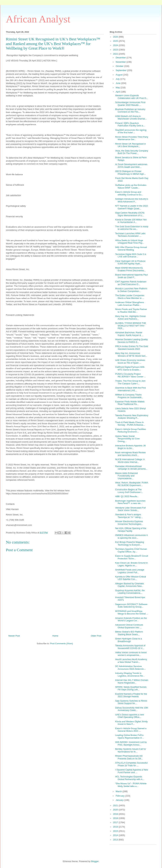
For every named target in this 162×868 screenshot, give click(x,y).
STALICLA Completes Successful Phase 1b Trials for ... (131, 764)
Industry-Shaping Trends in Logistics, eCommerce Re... (130, 675)
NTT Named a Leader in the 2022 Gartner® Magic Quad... (131, 207)
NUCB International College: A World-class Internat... (130, 461)
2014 (116, 835)
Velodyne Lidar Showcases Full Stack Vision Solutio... (130, 509)
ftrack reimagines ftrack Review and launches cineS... (130, 454)
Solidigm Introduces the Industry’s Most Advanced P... (132, 200)
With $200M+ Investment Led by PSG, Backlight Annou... (131, 743)
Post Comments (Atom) (62, 644)
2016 (116, 827)
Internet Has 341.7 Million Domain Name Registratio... (132, 681)
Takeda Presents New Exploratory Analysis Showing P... (132, 417)
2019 (116, 814)
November (121, 62)
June (118, 83)
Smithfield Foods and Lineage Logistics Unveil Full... (130, 571)
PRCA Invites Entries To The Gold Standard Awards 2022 (132, 348)
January (120, 800)
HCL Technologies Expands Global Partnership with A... (130, 778)
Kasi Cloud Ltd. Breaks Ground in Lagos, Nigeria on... (131, 564)
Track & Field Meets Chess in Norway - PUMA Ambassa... (130, 424)
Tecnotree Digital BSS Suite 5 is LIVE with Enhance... (131, 255)
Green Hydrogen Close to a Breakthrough (128, 640)
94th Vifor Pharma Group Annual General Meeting (131, 249)
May (118, 88)
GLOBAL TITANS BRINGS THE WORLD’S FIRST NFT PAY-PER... (131, 326)
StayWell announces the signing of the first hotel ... (131, 131)
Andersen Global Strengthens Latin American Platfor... (130, 304)
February (120, 796)
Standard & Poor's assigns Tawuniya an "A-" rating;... (129, 516)
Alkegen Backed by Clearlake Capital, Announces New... (129, 585)
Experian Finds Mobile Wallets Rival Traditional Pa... (130, 403)
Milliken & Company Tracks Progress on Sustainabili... (129, 396)
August (119, 75)
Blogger (95, 861)
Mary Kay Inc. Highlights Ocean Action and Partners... (130, 317)
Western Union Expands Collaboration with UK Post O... (131, 97)
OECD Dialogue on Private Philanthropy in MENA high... (130, 173)
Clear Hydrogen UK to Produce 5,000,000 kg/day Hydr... (130, 262)
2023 (116, 50)
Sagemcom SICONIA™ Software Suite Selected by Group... (131, 606)
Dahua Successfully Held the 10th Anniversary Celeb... (132, 709)
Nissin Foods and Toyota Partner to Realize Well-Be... (131, 311)
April (118, 92)
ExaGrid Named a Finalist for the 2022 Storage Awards (131, 695)
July (118, 79)
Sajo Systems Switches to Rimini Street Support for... (131, 702)
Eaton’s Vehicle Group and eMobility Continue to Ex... (129, 193)
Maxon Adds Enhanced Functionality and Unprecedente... (126, 476)
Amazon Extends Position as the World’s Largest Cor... (131, 619)
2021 (116, 805)
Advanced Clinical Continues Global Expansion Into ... (129, 626)
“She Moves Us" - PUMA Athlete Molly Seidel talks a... (131, 785)
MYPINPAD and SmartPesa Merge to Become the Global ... (132, 613)
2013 (116, 840)
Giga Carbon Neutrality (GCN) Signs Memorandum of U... (130, 214)
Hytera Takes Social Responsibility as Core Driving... (127, 439)
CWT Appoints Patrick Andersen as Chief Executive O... (131, 283)
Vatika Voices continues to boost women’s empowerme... (131, 654)
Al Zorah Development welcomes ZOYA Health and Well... (131, 166)
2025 (116, 41)
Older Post (96, 636)
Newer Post (14, 636)
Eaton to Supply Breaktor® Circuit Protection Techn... (132, 557)
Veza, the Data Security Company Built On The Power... (132, 152)
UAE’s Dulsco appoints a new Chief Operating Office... (129, 716)
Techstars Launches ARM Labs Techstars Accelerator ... (130, 235)
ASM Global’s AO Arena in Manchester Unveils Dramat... (131, 118)
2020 (116, 810)
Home (55, 636)
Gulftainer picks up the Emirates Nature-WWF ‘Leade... (131, 186)
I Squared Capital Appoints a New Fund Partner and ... (131, 771)
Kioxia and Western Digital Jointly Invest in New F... (131, 723)
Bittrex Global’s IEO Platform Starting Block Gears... (129, 633)
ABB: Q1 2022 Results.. (127, 496)
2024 (116, 45)
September (121, 70)
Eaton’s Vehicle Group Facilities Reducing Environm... (131, 431)
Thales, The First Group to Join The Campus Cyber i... (130, 382)
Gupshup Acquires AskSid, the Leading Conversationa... (130, 592)
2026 (116, 37)
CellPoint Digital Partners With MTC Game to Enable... (130, 368)
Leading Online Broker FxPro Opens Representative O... (129, 737)
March (119, 791)
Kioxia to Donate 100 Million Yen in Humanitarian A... (131, 221)
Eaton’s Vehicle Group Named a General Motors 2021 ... (131, 730)
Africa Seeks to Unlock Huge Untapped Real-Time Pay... (129, 242)
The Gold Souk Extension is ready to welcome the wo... (132, 228)
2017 (116, 822)
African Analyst (38, 19)
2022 (116, 54)
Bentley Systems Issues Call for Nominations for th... (131, 750)
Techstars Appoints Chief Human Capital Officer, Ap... (131, 550)
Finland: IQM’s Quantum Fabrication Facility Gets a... (130, 124)
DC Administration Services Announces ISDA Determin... (130, 668)
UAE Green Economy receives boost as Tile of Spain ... (130, 361)
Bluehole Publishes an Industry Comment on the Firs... (130, 111)
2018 (116, 818)
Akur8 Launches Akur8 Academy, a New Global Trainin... (131, 661)
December (121, 58)
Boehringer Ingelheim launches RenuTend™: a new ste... (130, 502)
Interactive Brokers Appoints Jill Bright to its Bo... (130, 447)
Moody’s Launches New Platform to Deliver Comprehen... (131, 290)
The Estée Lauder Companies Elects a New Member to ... (130, 297)
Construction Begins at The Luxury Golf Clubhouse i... (129, 491)
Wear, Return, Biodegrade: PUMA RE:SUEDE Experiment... (131, 484)
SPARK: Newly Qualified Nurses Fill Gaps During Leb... (131, 688)
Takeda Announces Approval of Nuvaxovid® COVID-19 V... (130, 647)
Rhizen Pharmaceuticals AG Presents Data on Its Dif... (129, 757)
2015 (116, 831)
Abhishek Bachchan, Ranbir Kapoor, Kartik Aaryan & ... (129, 334)
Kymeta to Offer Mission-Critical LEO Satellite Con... (131, 578)
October (120, 66)
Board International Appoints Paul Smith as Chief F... (131, 276)
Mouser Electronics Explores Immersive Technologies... (129, 523)
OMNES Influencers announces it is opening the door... (131, 537)
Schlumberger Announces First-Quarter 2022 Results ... (130, 104)
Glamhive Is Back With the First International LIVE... (130, 389)
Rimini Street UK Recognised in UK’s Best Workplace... (130, 145)
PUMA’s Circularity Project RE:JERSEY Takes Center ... (130, 375)
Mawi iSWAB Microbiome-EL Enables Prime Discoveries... (130, 269)
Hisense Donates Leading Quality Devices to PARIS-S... (131, 341)
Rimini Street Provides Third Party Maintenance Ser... (132, 138)
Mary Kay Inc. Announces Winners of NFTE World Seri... (131, 355)
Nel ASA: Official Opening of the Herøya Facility (131, 530)
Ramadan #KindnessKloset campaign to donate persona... (131, 468)
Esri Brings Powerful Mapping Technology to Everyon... (130, 543)
